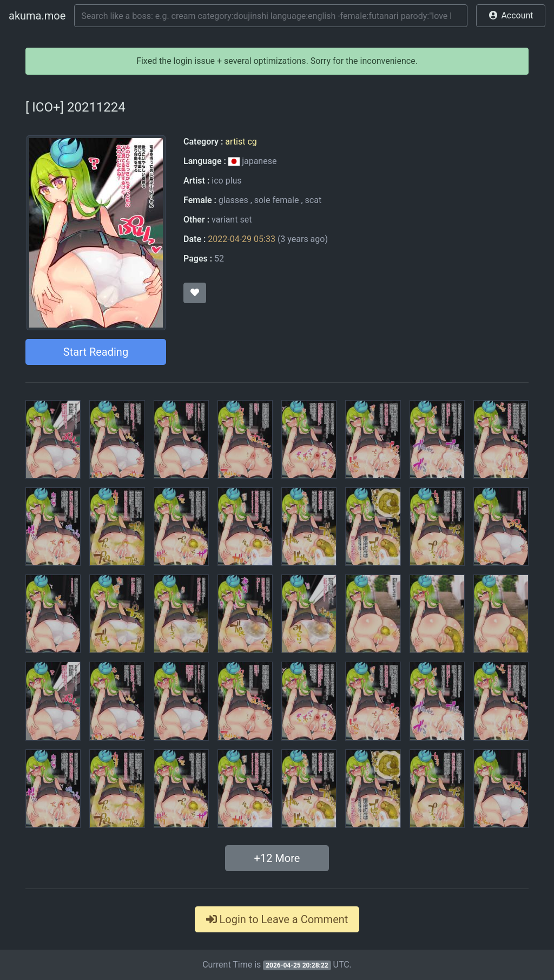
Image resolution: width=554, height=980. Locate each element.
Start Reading (96, 352)
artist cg (241, 142)
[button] (511, 16)
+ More (277, 858)
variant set (232, 220)
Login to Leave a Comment (277, 919)
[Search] (271, 16)
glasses (233, 200)
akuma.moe (37, 16)
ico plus (226, 181)
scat (314, 200)
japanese (253, 161)
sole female (277, 200)
